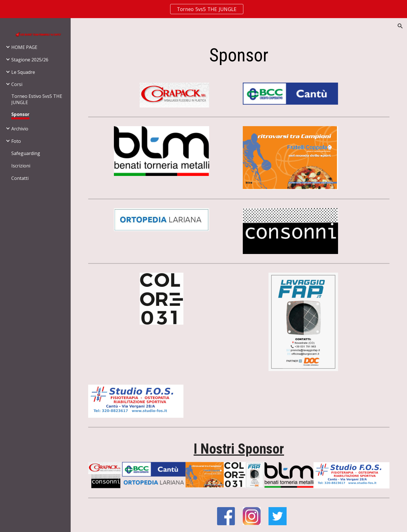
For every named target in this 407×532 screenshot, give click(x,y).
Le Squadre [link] (23, 72)
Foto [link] (16, 141)
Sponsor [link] (20, 114)
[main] (239, 55)
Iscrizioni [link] (21, 166)
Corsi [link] (17, 84)
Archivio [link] (20, 129)
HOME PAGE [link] (24, 47)
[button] (400, 26)
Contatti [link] (20, 178)
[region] (203, 9)
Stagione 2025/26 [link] (30, 60)
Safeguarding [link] (26, 153)
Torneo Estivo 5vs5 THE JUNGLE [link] (37, 99)
